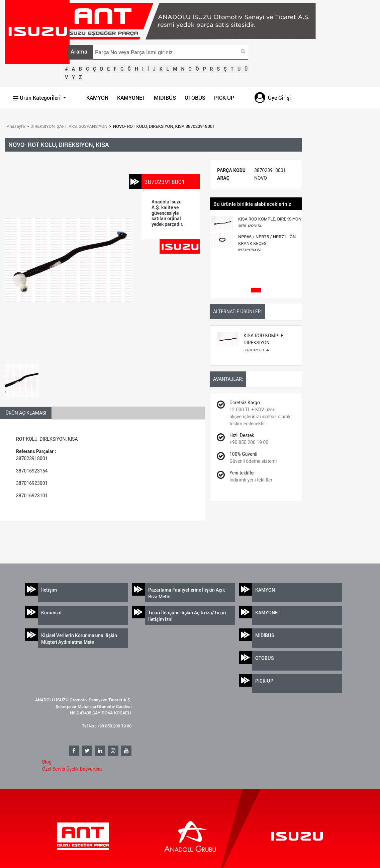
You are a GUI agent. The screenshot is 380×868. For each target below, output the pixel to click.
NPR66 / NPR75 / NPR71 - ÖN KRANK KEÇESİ (267, 243)
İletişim (49, 590)
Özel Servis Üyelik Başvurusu (72, 769)
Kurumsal (51, 613)
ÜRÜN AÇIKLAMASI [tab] (26, 413)
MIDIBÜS (165, 98)
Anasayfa (16, 126)
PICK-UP (224, 98)
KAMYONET (131, 98)
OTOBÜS (195, 98)
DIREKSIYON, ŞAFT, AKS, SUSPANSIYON (69, 126)
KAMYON (97, 98)
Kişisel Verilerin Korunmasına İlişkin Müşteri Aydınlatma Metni (79, 639)
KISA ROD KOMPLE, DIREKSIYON (270, 222)
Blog (47, 762)
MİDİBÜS (265, 635)
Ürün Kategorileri (37, 98)
